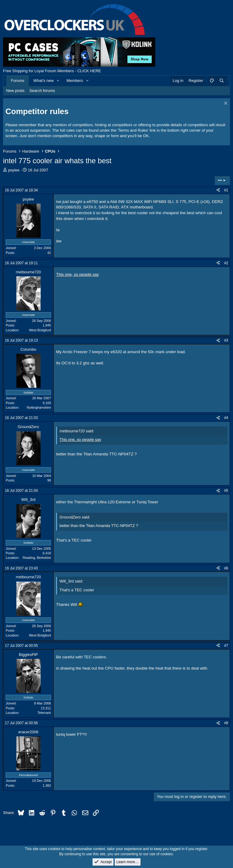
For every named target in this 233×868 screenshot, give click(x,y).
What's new (44, 81)
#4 (226, 418)
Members (75, 81)
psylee (14, 170)
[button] (58, 81)
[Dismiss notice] (225, 104)
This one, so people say (78, 274)
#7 (226, 646)
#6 (226, 568)
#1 (226, 190)
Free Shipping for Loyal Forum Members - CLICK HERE (52, 71)
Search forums (42, 91)
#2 (226, 263)
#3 (226, 340)
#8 (226, 723)
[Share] (218, 190)
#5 (226, 491)
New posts (15, 91)
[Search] (221, 81)
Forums (18, 81)
